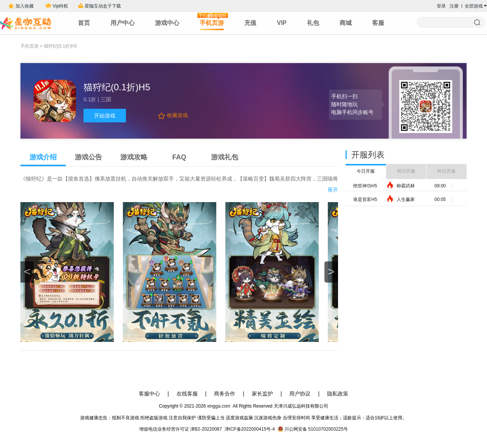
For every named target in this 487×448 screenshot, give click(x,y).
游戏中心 (167, 23)
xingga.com (219, 406)
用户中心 (123, 23)
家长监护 (262, 394)
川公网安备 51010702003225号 (316, 429)
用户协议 (300, 394)
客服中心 (149, 394)
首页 (84, 23)
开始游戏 (105, 116)
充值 (250, 23)
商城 (346, 23)
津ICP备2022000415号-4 (250, 429)
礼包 (313, 23)
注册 (454, 6)
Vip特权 (60, 6)
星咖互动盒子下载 (103, 6)
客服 (378, 23)
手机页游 (212, 21)
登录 (441, 6)
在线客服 (187, 394)
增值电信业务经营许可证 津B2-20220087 (181, 429)
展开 (333, 190)
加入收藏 (24, 6)
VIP (282, 23)
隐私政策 (338, 394)
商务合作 (225, 394)
